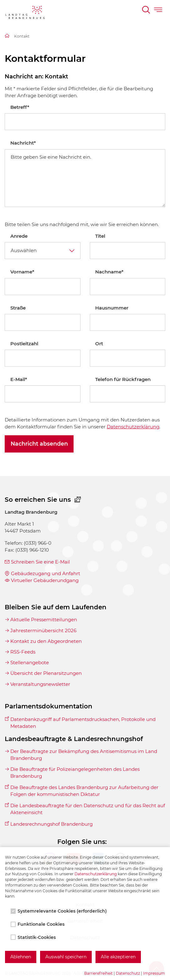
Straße (18, 308)
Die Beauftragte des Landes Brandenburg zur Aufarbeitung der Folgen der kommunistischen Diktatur (84, 791)
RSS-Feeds (23, 652)
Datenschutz (128, 973)
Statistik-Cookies (34, 937)
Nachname (109, 272)
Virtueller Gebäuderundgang (45, 580)
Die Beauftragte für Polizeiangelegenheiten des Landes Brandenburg (75, 773)
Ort (99, 344)
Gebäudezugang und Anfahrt (46, 573)
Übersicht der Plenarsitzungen (46, 673)
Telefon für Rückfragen (123, 379)
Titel (100, 236)
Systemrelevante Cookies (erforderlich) (59, 911)
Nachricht (23, 143)
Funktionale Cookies (38, 924)
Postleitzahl (24, 344)
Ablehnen (21, 957)
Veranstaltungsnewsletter (40, 684)
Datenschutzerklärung (133, 427)
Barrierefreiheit (98, 973)
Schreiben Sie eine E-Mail (40, 562)
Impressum (154, 973)
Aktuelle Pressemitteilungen (44, 620)
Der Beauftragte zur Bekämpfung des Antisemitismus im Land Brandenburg (84, 755)
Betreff (20, 107)
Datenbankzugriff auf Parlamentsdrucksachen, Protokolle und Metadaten (83, 723)
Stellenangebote (30, 662)
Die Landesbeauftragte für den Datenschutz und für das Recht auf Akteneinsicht (88, 809)
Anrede (19, 236)
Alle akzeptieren (118, 957)
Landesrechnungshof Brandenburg (52, 824)
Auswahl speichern (66, 957)
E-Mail (19, 379)
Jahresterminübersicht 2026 (43, 630)
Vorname (22, 272)
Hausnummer (112, 308)
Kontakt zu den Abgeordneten (46, 641)
